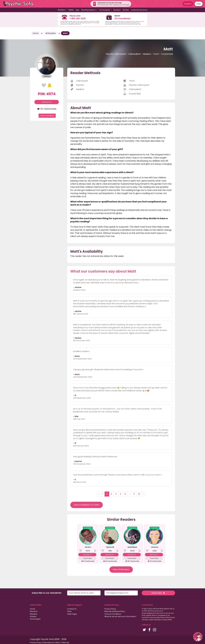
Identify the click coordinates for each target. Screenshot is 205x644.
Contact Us (72, 609)
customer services (149, 617)
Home (36, 33)
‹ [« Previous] (99, 494)
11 (134, 494)
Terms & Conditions (113, 614)
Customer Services (139, 10)
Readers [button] (61, 10)
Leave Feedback (47, 116)
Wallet (71, 10)
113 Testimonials (47, 109)
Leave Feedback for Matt (87, 505)
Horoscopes (35, 619)
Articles (126, 10)
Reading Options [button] (89, 10)
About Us (34, 611)
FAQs (69, 611)
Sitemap (66, 642)
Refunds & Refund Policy (115, 611)
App (77, 10)
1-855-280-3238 (78, 19)
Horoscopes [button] (105, 10)
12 (139, 494)
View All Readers (121, 569)
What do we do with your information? (120, 616)
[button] (198, 637)
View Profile (87, 558)
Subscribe (158, 593)
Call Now (47, 102)
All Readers (51, 33)
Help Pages (72, 614)
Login (199, 4)
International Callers (52, 642)
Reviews (117, 10)
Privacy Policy (110, 609)
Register (188, 4)
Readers (34, 614)
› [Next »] (143, 494)
